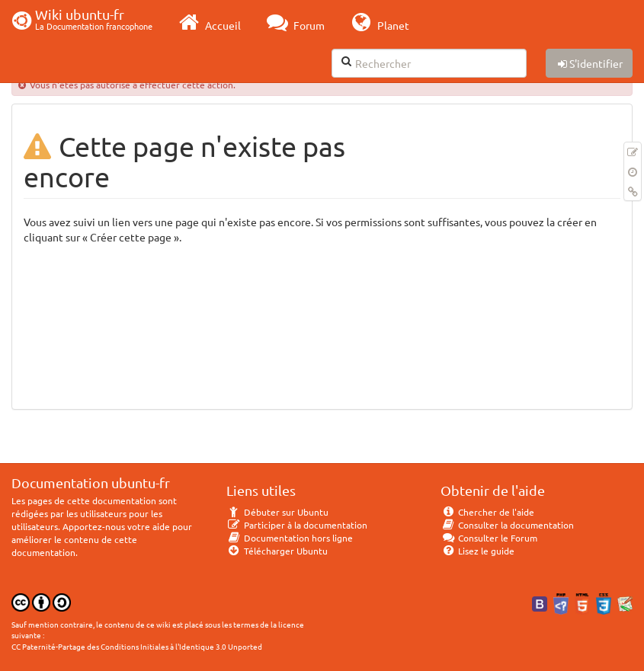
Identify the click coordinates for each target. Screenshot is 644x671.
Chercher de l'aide (487, 512)
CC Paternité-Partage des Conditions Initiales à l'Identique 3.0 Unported (137, 646)
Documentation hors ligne (290, 538)
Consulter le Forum (489, 538)
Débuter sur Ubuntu (277, 512)
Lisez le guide (477, 551)
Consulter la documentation (507, 525)
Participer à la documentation (297, 525)
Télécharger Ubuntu (277, 551)
